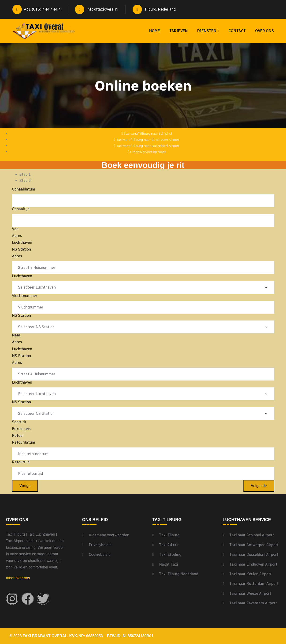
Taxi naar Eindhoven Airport (253, 564)
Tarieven (179, 31)
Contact (237, 31)
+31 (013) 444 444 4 (37, 9)
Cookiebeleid (100, 554)
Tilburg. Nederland (154, 9)
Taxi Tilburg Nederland (179, 574)
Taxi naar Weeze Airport (250, 593)
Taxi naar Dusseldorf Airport (254, 554)
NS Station (21, 315)
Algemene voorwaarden (109, 535)
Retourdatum (24, 442)
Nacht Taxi (169, 564)
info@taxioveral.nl (97, 9)
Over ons (264, 31)
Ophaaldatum (24, 189)
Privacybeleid (100, 545)
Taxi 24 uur (169, 545)
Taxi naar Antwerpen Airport (254, 545)
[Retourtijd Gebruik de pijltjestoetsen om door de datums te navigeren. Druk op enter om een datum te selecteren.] (143, 474)
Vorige (25, 486)
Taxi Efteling (170, 554)
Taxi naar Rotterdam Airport (254, 584)
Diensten (207, 31)
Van (15, 229)
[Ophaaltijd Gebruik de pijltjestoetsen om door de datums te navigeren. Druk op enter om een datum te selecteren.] (143, 220)
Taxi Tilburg (169, 535)
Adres (17, 256)
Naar (16, 335)
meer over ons (18, 578)
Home (155, 31)
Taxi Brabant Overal (45, 636)
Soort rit (19, 422)
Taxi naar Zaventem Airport (253, 603)
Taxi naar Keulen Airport (250, 574)
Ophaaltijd (21, 209)
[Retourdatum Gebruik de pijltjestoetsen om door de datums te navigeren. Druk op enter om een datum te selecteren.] (143, 454)
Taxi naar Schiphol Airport (252, 535)
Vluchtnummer (25, 296)
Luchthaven (22, 276)
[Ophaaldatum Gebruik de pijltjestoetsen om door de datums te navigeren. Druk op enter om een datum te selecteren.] (143, 201)
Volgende (259, 486)
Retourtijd (21, 462)
